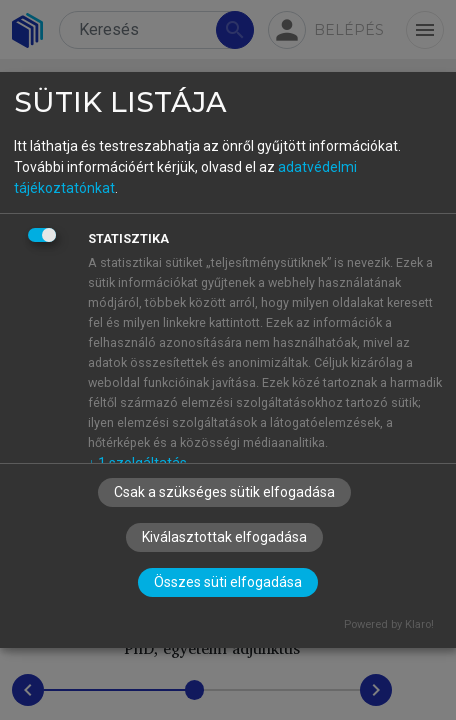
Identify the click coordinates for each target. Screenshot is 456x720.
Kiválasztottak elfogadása (224, 537)
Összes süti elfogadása (228, 582)
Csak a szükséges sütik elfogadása (224, 492)
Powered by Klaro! (389, 624)
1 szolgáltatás (137, 463)
